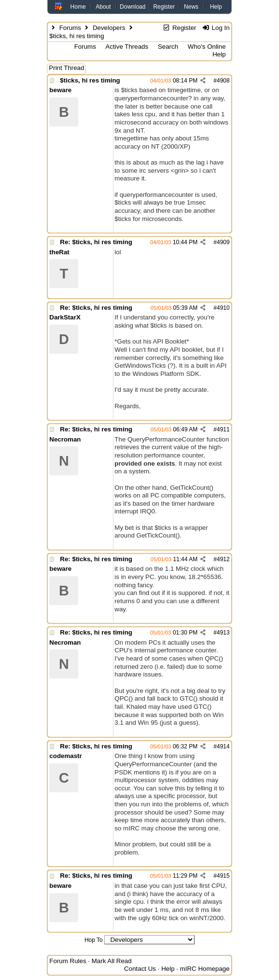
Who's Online (207, 47)
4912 (223, 559)
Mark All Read (112, 961)
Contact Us (140, 969)
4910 (223, 308)
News (191, 7)
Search (168, 47)
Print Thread (66, 68)
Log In (216, 28)
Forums (70, 28)
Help (216, 7)
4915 (223, 876)
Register (164, 7)
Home (78, 7)
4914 (223, 746)
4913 (223, 633)
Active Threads (127, 47)
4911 (223, 429)
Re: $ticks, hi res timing (96, 242)
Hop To (94, 940)
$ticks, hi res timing (90, 80)
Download (133, 7)
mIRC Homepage (205, 969)
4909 (223, 242)
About (103, 7)
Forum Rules (68, 961)
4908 (223, 81)
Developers (109, 28)
